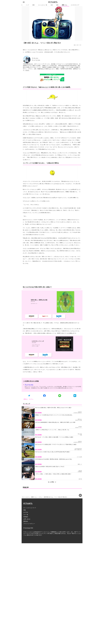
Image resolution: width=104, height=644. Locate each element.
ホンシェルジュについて (30, 549)
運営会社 (26, 563)
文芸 (52, 5)
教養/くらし (65, 5)
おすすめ (26, 554)
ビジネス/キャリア (75, 5)
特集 (25, 552)
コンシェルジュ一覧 (42, 5)
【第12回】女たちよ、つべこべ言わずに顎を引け (55, 539)
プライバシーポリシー (29, 565)
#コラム (31, 419)
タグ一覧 (26, 556)
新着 (33, 5)
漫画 (57, 5)
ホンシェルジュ (26, 539)
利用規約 (26, 558)
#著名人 (26, 419)
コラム (40, 539)
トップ (27, 5)
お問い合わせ (27, 561)
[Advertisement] (52, 296)
